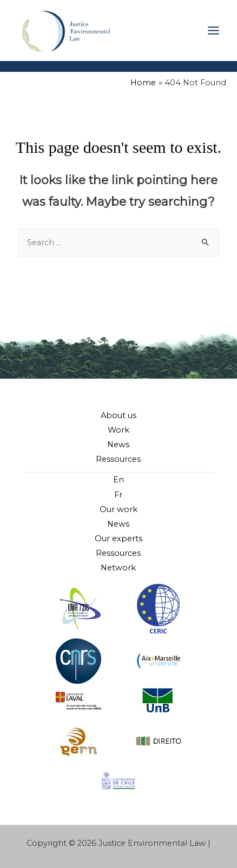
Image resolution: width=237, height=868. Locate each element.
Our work (119, 509)
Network (118, 568)
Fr (118, 495)
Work (119, 430)
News (118, 445)
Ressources (118, 459)
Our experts (119, 539)
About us (119, 415)
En (119, 480)
